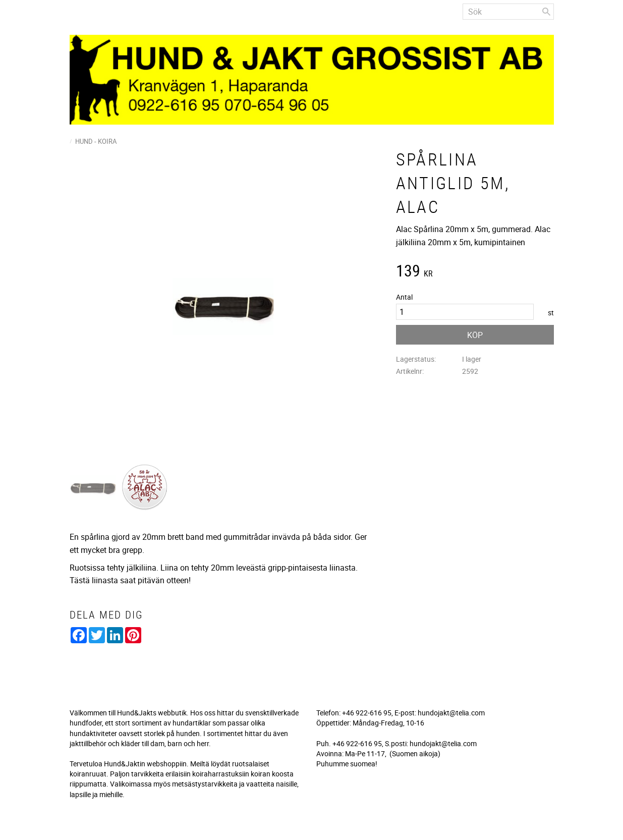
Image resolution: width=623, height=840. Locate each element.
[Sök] (546, 12)
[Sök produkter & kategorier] (508, 12)
